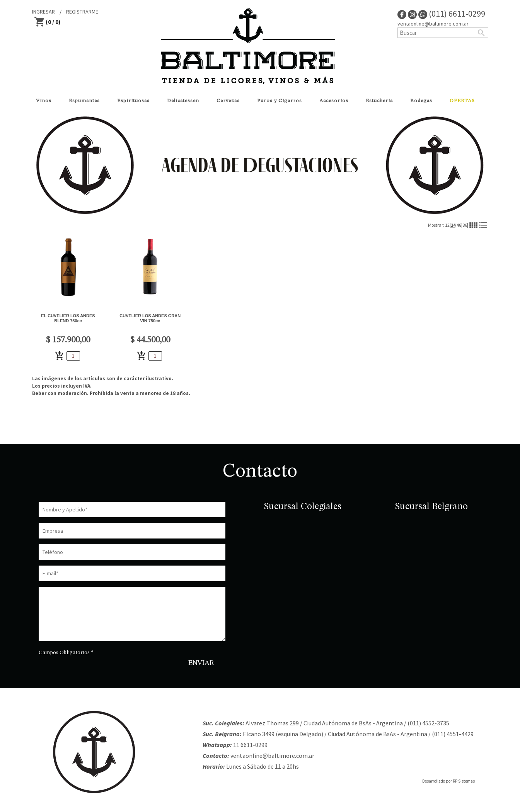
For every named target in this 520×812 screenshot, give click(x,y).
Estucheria (379, 101)
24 (453, 225)
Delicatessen (183, 101)
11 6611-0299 (250, 745)
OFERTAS (462, 101)
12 (447, 225)
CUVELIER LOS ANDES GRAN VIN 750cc (150, 318)
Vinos (44, 101)
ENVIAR (201, 663)
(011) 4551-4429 (453, 734)
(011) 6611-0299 (452, 14)
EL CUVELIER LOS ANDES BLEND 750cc (68, 318)
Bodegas (421, 101)
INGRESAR (43, 12)
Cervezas (228, 101)
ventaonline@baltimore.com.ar (433, 24)
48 (459, 225)
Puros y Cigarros (280, 101)
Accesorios (334, 101)
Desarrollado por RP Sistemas (448, 781)
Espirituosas (133, 101)
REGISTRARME (82, 12)
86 (465, 225)
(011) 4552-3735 (428, 723)
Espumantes (84, 101)
